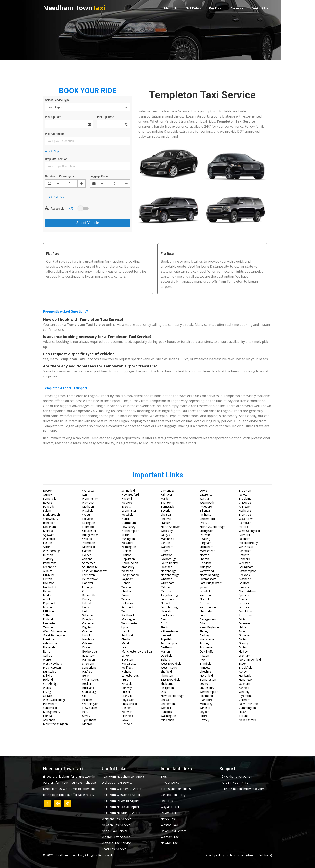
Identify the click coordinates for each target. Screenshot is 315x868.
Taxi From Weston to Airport (122, 795)
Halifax (243, 627)
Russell (126, 692)
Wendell (166, 708)
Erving (47, 692)
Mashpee (245, 579)
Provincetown (52, 667)
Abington (206, 567)
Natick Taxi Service (115, 831)
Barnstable (168, 507)
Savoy (86, 716)
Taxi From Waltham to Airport (122, 789)
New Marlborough (172, 696)
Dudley (87, 599)
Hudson (48, 555)
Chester (166, 700)
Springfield (128, 490)
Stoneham (206, 547)
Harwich (48, 591)
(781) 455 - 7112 (234, 782)
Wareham (167, 547)
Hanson (87, 607)
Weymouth (207, 503)
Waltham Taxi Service (117, 819)
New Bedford (130, 494)
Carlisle (48, 655)
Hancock (166, 712)
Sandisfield (50, 708)
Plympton (167, 676)
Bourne (165, 551)
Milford (243, 527)
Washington (168, 716)
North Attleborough (212, 527)
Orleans (87, 643)
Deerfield (166, 655)
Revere (48, 503)
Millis (242, 619)
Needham (49, 527)
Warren (48, 659)
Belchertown (90, 579)
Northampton (130, 531)
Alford (204, 716)
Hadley (243, 651)
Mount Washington (55, 724)
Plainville (166, 611)
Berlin (86, 676)
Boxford (166, 623)
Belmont (244, 535)
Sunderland (89, 667)
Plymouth (88, 503)
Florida (47, 716)
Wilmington (129, 547)
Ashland (87, 559)
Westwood (207, 571)
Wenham (245, 655)
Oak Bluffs (206, 651)
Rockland (206, 563)
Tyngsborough (170, 595)
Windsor (205, 708)
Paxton (204, 655)
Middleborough (249, 543)
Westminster (130, 623)
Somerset (88, 563)
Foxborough (168, 559)
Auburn (48, 571)
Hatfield (87, 672)
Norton (204, 555)
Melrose (48, 531)
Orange (87, 631)
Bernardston (208, 680)
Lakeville (88, 603)
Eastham (166, 647)
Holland (48, 680)
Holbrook (127, 603)
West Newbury (53, 663)
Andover (166, 519)
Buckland (88, 688)
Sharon (204, 559)
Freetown (206, 615)
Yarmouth (89, 543)
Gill (84, 696)
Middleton (245, 611)
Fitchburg (245, 511)
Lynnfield (206, 591)
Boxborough (90, 651)
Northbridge (168, 571)
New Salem (90, 708)
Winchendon (208, 607)
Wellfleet (127, 667)
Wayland (127, 587)
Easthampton (248, 571)
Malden (165, 498)
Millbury (166, 587)
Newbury (88, 639)
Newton (244, 494)
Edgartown (89, 655)
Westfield (127, 515)
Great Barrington (54, 635)
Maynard (49, 607)
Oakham (244, 684)
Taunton (166, 503)
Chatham (127, 639)
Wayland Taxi (170, 807)
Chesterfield (129, 704)
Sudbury (48, 559)
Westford (127, 543)
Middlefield (168, 720)
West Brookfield (171, 663)
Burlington (128, 539)
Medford (127, 503)
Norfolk (205, 599)
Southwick (128, 615)
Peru (85, 712)
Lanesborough (131, 676)
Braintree (245, 515)
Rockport (127, 635)
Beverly (165, 511)
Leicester (245, 603)
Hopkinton (128, 559)
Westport (127, 571)
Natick (125, 519)
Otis (163, 692)
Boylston (127, 659)
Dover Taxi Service (174, 831)
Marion (165, 651)
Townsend (246, 615)
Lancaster (49, 623)
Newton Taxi (169, 843)
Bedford (244, 583)
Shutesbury (207, 688)
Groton (204, 603)
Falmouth (245, 523)
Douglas (88, 619)
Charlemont (168, 704)
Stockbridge (51, 684)
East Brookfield (170, 680)
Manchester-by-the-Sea (137, 651)
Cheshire (205, 672)
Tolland (244, 716)
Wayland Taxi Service (116, 843)
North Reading (209, 575)
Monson (244, 623)
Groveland (245, 635)
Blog (164, 776)
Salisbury (88, 615)
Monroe (87, 724)
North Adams (248, 591)
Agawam (49, 535)
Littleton (48, 611)
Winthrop (166, 555)
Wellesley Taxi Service (117, 782)
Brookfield (246, 667)
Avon (203, 659)
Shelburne (167, 684)
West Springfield (249, 531)
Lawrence (206, 494)
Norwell (166, 603)
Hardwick (245, 676)
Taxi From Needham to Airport (123, 776)
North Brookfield (250, 659)
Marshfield (167, 539)
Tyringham (89, 720)
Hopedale (49, 647)
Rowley (204, 643)
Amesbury (128, 567)
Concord (244, 559)
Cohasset (88, 623)
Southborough (170, 607)
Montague (128, 619)
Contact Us (260, 8)
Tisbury (165, 659)
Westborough (52, 551)
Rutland (48, 619)
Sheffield (166, 672)
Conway (127, 688)
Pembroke (50, 563)
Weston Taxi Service (116, 837)
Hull (85, 611)
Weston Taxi (169, 825)
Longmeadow (130, 575)
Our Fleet (216, 8)
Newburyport (130, 563)
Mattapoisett (208, 639)
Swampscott (208, 579)
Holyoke (87, 519)
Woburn (87, 515)
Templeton (50, 627)
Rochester (206, 647)
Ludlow (126, 551)
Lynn (85, 494)
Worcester (89, 490)
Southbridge (90, 567)
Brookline (245, 498)
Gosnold (127, 724)
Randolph (49, 523)
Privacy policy (170, 782)
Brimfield (206, 663)
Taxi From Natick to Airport (121, 807)
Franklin (166, 523)
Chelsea (166, 515)
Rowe (125, 720)
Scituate (244, 555)
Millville (48, 676)
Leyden (204, 712)
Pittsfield (88, 511)
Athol (46, 599)
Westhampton (209, 692)
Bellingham (246, 567)
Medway (166, 591)
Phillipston (167, 688)
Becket (87, 684)
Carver (243, 599)
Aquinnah (49, 720)
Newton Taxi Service (116, 825)
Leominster (129, 511)
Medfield (49, 595)
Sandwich (245, 551)
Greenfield (50, 567)
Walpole (87, 539)
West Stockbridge (54, 700)
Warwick (127, 712)
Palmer (126, 595)
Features (167, 801)
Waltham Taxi (170, 837)
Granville (127, 696)
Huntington (246, 680)
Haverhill (127, 498)
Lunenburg (167, 599)
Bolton (243, 647)
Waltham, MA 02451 (236, 776)
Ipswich (205, 587)
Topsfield (167, 639)
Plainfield (127, 716)
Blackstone (168, 615)
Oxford (87, 591)
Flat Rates (193, 8)
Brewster (245, 607)
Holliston (49, 583)
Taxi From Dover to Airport (121, 801)
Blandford (206, 700)
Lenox (125, 655)
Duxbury (48, 575)
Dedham (244, 539)
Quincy (47, 494)
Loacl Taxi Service (114, 849)
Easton (48, 543)
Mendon (127, 643)
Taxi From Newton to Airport (122, 813)
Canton (165, 543)
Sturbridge (206, 611)
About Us (171, 8)
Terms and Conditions (176, 789)
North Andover (170, 527)
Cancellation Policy (173, 795)
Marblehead (207, 551)
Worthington (90, 704)
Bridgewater (90, 535)
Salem (47, 511)
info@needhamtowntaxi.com (242, 789)
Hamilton (127, 631)
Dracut (204, 523)
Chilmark (244, 700)
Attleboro (206, 507)
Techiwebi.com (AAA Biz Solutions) (248, 855)
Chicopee (245, 503)
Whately (244, 692)
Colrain (48, 696)
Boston (48, 490)
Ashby (243, 672)
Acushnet (127, 607)
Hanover (88, 583)
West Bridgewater (55, 631)
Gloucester (89, 531)
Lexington (89, 523)
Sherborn (88, 663)
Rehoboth (89, 595)
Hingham (206, 543)
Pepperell (49, 603)
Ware (125, 611)
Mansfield (88, 547)
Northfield (206, 676)
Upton (125, 627)
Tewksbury (128, 527)
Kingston (245, 587)
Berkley (205, 635)
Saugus (165, 535)
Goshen (126, 708)
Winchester (246, 547)
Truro (125, 680)
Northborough (170, 575)
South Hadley (169, 563)
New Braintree (248, 704)
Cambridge (168, 490)
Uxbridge (88, 587)
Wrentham (207, 595)
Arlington (245, 507)
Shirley (204, 631)
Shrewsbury (51, 519)
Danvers (205, 535)
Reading (205, 539)
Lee (124, 647)
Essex (243, 663)
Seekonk (244, 575)
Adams (204, 623)
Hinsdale (127, 684)
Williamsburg (90, 680)
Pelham (87, 700)
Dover (86, 647)
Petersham (50, 704)
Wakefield (49, 539)
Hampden (88, 659)
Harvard (166, 635)
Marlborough (51, 515)
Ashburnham (51, 643)
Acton (47, 547)
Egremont (245, 696)
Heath (243, 712)
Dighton (87, 627)
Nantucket (50, 587)
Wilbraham (167, 583)
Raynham (127, 579)
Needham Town (74, 7)
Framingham (90, 498)
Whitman (166, 579)
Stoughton (207, 531)
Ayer (163, 619)
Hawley (204, 720)
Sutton (47, 615)
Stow (242, 631)
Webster (244, 563)
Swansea (166, 567)
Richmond (206, 696)
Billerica (205, 511)
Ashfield (244, 688)
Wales (47, 688)
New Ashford (247, 720)
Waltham (206, 498)
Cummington (247, 708)
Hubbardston (130, 663)
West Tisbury (169, 667)
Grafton (126, 555)
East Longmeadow (94, 571)
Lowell (204, 490)
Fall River (166, 494)
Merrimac (49, 639)
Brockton (245, 490)
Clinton (48, 579)
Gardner (87, 551)
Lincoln (87, 635)
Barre (47, 651)
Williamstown (169, 631)
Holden (87, 555)
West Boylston (209, 627)
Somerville (50, 498)
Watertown (246, 519)
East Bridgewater (211, 583)
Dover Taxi (168, 813)
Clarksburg (89, 692)
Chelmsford (207, 519)
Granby (243, 643)
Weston (126, 599)
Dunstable (50, 672)
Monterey (206, 704)
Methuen (88, 507)
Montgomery (52, 712)
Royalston (128, 700)
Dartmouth (129, 523)
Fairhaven (88, 575)
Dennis (126, 583)
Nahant (126, 672)
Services (237, 8)
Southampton (169, 643)
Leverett (205, 684)
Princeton (206, 667)
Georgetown (208, 619)
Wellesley (167, 531)
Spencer (244, 595)
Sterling (165, 627)
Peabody (49, 507)
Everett (126, 507)
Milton (125, 535)
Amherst (205, 515)
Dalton (243, 639)
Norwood (88, 527)
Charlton (127, 591)
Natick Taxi (168, 819)
